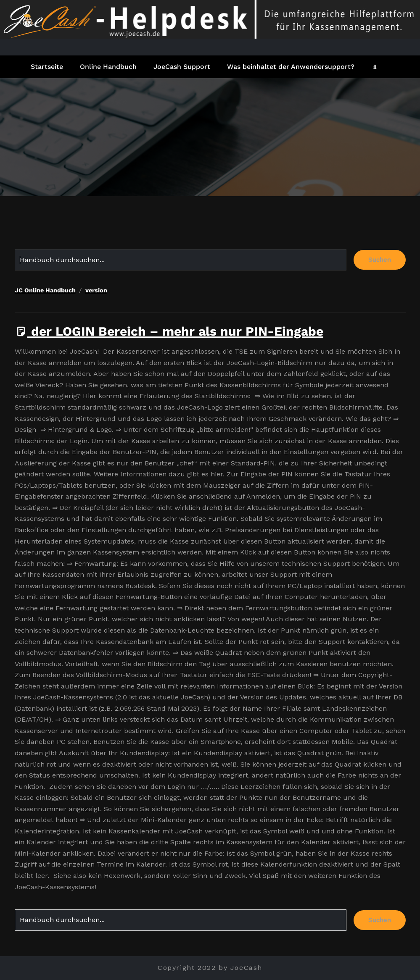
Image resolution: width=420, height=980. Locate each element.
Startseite (47, 67)
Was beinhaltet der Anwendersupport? (291, 67)
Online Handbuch (108, 67)
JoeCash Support (182, 67)
